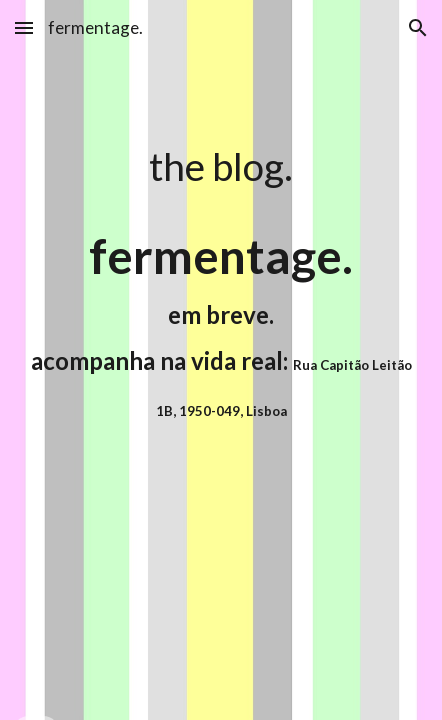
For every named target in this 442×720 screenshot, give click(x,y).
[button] (24, 27)
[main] (221, 166)
